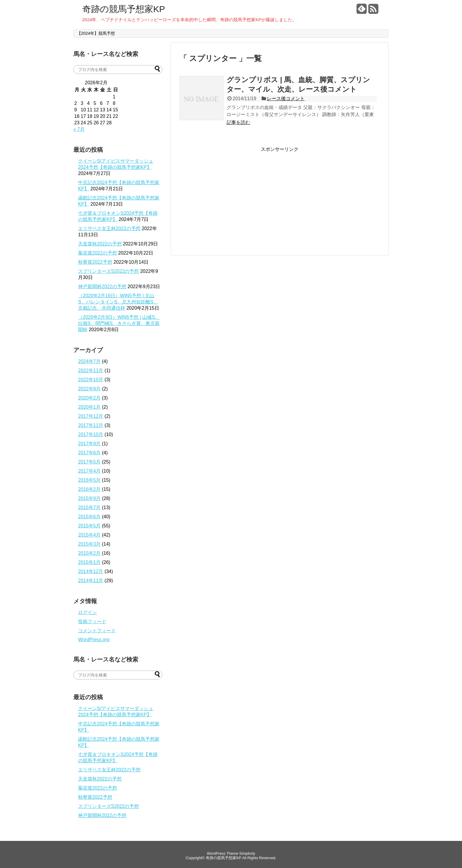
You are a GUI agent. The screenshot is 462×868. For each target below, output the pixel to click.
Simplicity (247, 853)
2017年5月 (89, 462)
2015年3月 (89, 544)
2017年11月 (91, 425)
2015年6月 (89, 517)
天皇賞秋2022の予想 (100, 244)
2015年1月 (89, 562)
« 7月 (79, 129)
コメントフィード (97, 631)
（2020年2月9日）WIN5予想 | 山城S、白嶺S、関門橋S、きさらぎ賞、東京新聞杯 (119, 323)
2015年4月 (89, 535)
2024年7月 (89, 361)
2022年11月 (91, 371)
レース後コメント (286, 99)
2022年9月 (89, 389)
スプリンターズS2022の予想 (108, 271)
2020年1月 (89, 407)
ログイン (88, 612)
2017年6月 (89, 453)
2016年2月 (89, 489)
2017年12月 (91, 416)
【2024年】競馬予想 (96, 33)
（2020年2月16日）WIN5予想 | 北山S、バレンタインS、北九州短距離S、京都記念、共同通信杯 (118, 302)
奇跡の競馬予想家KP (124, 9)
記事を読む (238, 122)
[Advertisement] (229, 194)
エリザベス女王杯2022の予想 (109, 228)
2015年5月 (89, 526)
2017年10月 (91, 434)
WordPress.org (94, 640)
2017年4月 (89, 471)
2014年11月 (91, 581)
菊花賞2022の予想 (98, 253)
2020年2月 (89, 398)
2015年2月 (89, 553)
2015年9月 (89, 498)
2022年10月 (91, 380)
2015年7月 (89, 508)
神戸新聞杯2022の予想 (102, 287)
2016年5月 (89, 480)
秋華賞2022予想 (95, 262)
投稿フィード (92, 622)
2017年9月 (89, 444)
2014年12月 (91, 571)
